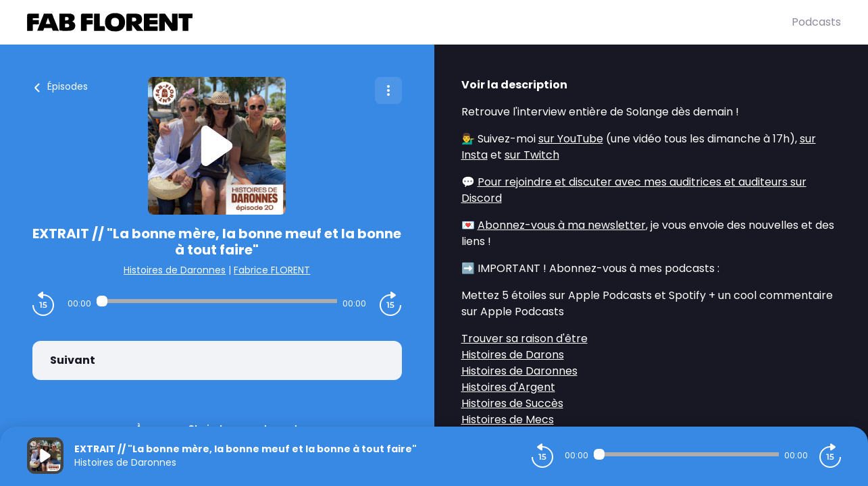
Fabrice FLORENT (272, 270)
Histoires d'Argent (508, 387)
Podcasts (816, 22)
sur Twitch (532, 155)
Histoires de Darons (513, 355)
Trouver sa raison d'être (525, 339)
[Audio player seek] (217, 301)
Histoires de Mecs (508, 420)
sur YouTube (571, 139)
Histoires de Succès (512, 403)
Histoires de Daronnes (175, 270)
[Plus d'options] (388, 90)
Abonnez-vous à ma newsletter (562, 225)
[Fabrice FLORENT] (409, 22)
